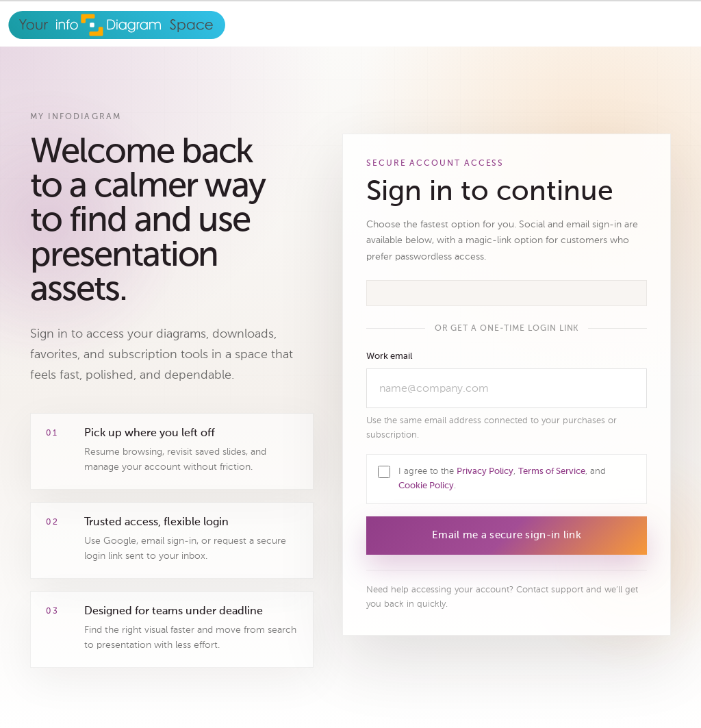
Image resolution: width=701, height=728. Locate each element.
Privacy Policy (485, 472)
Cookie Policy (426, 486)
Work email (389, 356)
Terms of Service (552, 472)
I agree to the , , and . (502, 478)
